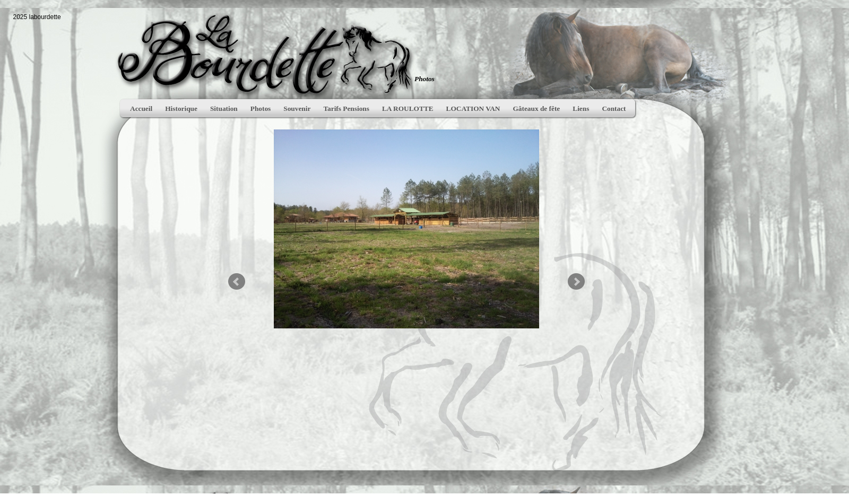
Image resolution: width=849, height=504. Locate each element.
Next (576, 282)
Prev (237, 282)
